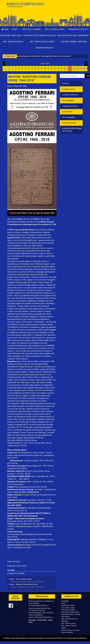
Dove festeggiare (69, 117)
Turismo (65, 83)
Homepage (65, 601)
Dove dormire (67, 112)
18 (60, 69)
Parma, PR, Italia (14, 562)
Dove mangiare (68, 100)
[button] (15, 29)
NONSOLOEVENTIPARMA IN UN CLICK (72, 130)
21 (70, 69)
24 (80, 69)
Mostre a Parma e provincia (74, 42)
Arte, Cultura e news (68, 608)
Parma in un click (69, 123)
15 (50, 69)
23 (76, 69)
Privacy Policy (42, 620)
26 (86, 69)
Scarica (18, 524)
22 (73, 69)
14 (47, 69)
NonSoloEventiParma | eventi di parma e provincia (25, 6)
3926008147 (39, 615)
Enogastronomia (69, 89)
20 (66, 69)
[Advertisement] (65, 9)
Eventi (63, 603)
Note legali (32, 620)
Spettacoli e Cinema (68, 605)
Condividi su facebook (16, 573)
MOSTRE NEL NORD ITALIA (70, 612)
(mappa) (11, 468)
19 (63, 69)
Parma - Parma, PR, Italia (17, 86)
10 (34, 69)
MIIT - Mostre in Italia (68, 623)
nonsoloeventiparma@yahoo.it (39, 605)
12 (40, 69)
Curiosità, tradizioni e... (71, 95)
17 (57, 69)
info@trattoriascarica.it (24, 526)
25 (83, 69)
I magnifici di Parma (70, 106)
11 (37, 69)
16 (53, 69)
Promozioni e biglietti (68, 610)
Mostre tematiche (67, 632)
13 (44, 69)
